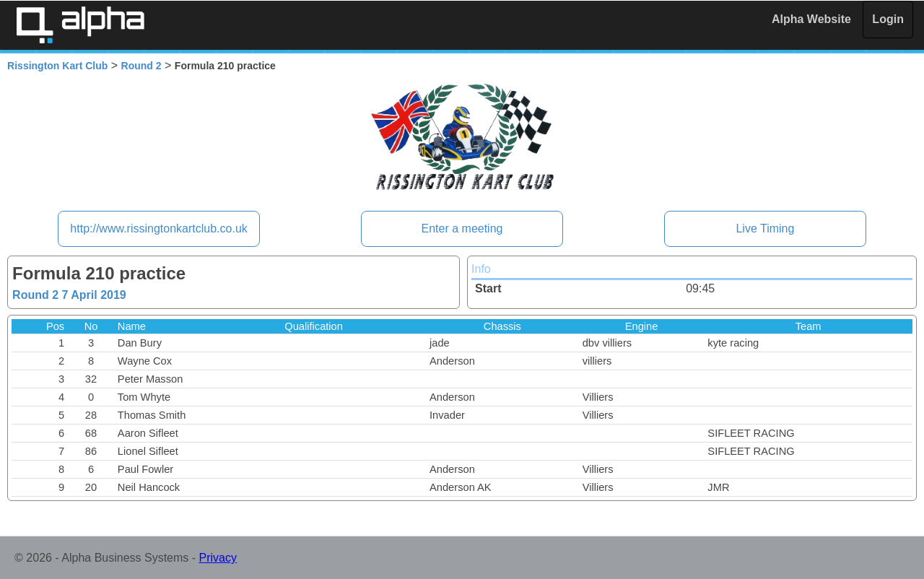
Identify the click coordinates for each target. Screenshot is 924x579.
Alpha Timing (80, 25)
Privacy (218, 558)
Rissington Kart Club (57, 66)
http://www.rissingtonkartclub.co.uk (158, 228)
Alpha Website (811, 19)
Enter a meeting (462, 228)
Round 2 (141, 66)
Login (888, 19)
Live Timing (765, 228)
